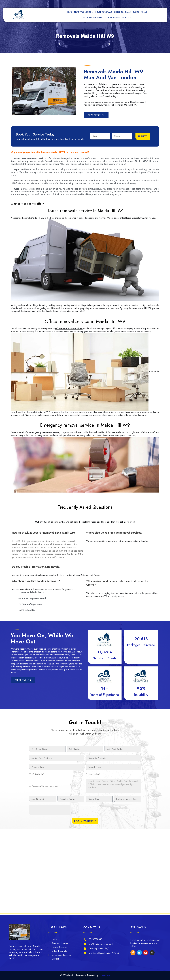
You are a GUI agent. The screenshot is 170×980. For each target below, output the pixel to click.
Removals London (84, 12)
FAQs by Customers (93, 18)
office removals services (69, 329)
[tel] (112, 3)
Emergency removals (41, 432)
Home (69, 12)
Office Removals (122, 12)
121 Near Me (104, 975)
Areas (145, 12)
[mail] (86, 3)
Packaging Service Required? (45, 786)
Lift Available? (38, 774)
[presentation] (49, 810)
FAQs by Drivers (112, 18)
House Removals (103, 12)
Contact (127, 18)
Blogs (136, 12)
